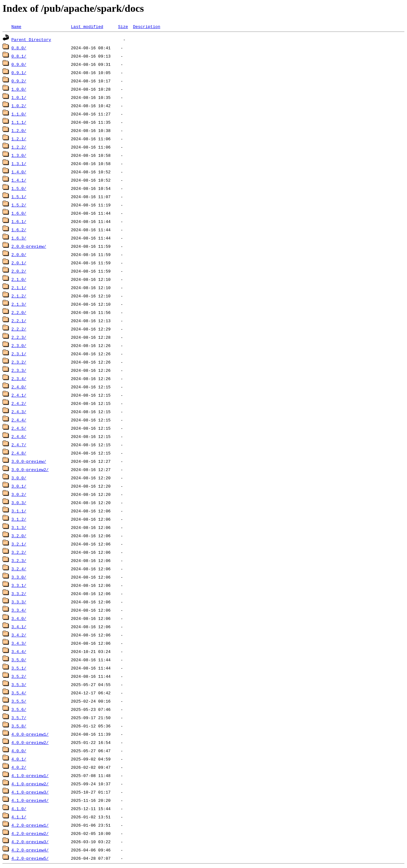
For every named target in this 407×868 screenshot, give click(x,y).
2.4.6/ (19, 436)
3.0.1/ (19, 486)
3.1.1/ (19, 511)
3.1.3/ (19, 527)
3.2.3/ (19, 560)
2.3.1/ (19, 354)
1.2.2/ (19, 147)
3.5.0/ (19, 660)
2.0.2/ (19, 271)
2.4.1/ (19, 395)
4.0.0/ (19, 751)
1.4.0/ (19, 172)
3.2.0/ (19, 536)
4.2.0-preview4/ (30, 850)
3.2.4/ (19, 569)
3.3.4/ (19, 610)
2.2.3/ (19, 337)
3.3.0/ (19, 577)
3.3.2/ (19, 594)
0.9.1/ (19, 73)
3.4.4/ (19, 651)
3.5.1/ (19, 668)
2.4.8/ (19, 453)
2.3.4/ (19, 378)
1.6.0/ (19, 213)
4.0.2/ (19, 767)
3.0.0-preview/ (29, 461)
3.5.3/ (19, 684)
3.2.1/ (19, 544)
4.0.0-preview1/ (30, 734)
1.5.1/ (19, 197)
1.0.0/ (19, 89)
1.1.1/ (19, 122)
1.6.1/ (19, 221)
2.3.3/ (19, 370)
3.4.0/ (19, 618)
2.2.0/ (19, 312)
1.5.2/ (19, 205)
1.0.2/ (19, 106)
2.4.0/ (19, 387)
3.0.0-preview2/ (30, 469)
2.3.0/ (19, 345)
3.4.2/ (19, 635)
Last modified (87, 26)
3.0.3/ (19, 503)
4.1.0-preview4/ (30, 800)
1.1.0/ (19, 114)
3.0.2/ (19, 494)
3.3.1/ (19, 585)
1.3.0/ (19, 155)
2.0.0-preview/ (29, 246)
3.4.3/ (19, 643)
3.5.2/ (19, 676)
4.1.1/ (19, 817)
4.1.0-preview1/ (30, 775)
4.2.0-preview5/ (30, 858)
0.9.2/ (19, 81)
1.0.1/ (19, 97)
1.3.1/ (19, 163)
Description (147, 26)
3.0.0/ (19, 478)
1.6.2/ (19, 230)
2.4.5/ (19, 428)
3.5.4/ (19, 693)
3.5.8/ (19, 726)
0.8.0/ (19, 48)
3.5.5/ (19, 701)
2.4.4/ (19, 420)
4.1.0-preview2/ (30, 784)
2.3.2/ (19, 362)
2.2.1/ (19, 321)
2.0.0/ (19, 254)
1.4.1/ (19, 180)
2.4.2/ (19, 403)
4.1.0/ (19, 809)
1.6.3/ (19, 238)
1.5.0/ (19, 188)
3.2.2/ (19, 552)
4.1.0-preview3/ (30, 792)
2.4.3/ (19, 412)
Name (16, 26)
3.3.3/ (19, 602)
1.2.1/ (19, 139)
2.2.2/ (19, 329)
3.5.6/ (19, 709)
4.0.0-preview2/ (30, 742)
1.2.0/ (19, 130)
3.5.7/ (19, 718)
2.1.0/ (19, 279)
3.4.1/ (19, 627)
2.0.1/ (19, 263)
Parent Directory (31, 39)
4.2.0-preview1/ (30, 825)
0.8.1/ (19, 56)
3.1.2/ (19, 519)
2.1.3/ (19, 304)
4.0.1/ (19, 759)
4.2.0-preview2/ (30, 833)
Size (123, 26)
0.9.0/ (19, 64)
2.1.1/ (19, 288)
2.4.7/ (19, 445)
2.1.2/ (19, 296)
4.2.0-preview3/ (30, 842)
